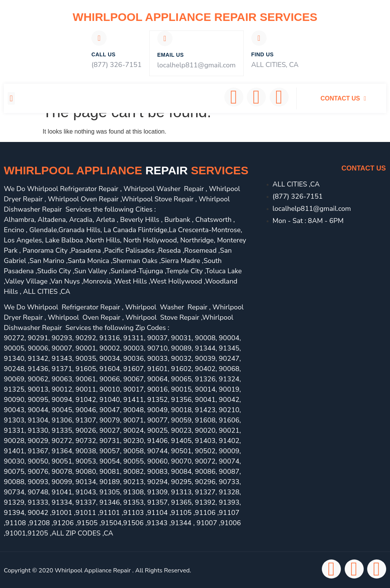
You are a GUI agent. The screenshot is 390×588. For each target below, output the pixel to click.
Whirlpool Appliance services (126, 170)
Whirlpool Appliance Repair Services (195, 17)
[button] (11, 98)
